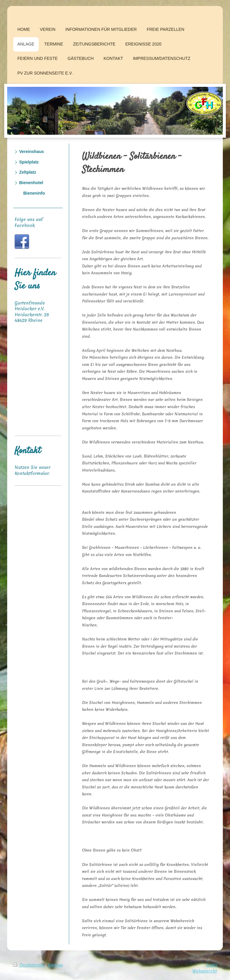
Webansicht (205, 971)
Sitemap (55, 965)
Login (212, 965)
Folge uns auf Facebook (29, 222)
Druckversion (29, 965)
